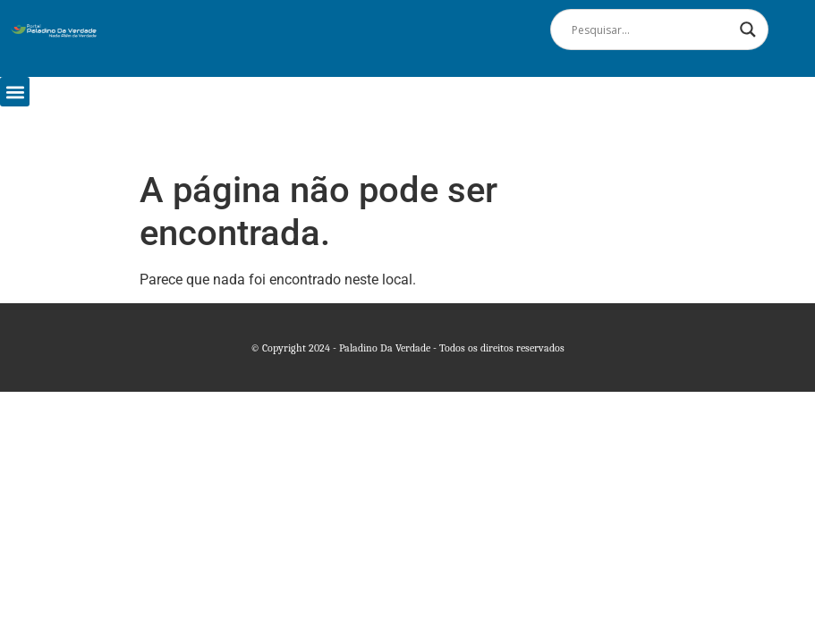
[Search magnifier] (748, 30)
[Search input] (651, 30)
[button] (15, 92)
